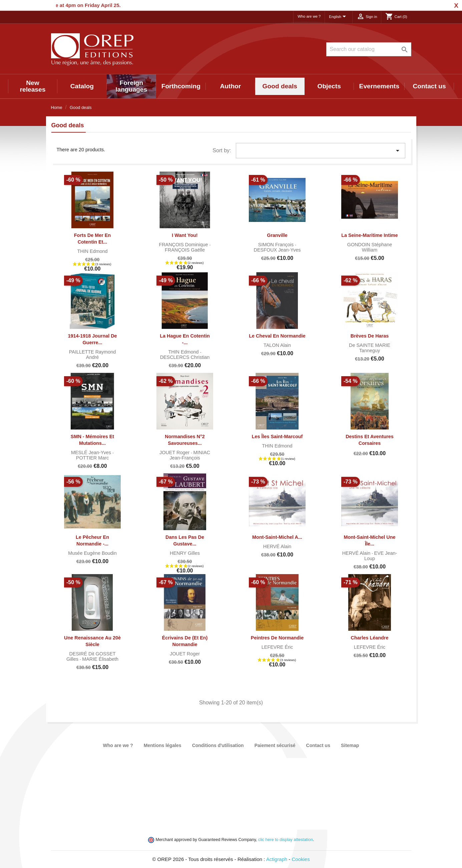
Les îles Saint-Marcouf (277, 436)
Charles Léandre (370, 638)
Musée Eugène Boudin (92, 553)
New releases (33, 86)
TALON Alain (277, 345)
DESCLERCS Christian (185, 357)
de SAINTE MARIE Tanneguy (370, 348)
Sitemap (350, 745)
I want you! (185, 235)
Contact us (429, 86)
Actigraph (277, 859)
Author (230, 86)
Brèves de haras (370, 336)
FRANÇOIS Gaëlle (185, 250)
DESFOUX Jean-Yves (277, 250)
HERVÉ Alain (277, 546)
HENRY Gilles (185, 553)
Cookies (301, 859)
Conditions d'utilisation (218, 745)
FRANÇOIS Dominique (184, 245)
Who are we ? (309, 16)
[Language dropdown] (339, 17)
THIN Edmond (92, 251)
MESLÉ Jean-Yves (92, 452)
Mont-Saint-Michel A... (277, 537)
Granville (277, 235)
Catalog (82, 86)
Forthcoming (181, 86)
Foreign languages (131, 86)
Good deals (280, 86)
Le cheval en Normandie (277, 336)
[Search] (369, 49)
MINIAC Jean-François (190, 455)
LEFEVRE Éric (277, 647)
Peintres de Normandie (277, 638)
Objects (329, 86)
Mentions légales (163, 745)
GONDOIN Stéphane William (370, 247)
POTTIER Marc (92, 458)
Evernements (379, 86)
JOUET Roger (175, 452)
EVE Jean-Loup (381, 556)
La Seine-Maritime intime (370, 235)
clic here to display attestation (286, 840)
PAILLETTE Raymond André (93, 355)
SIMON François (277, 245)
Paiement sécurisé (275, 745)
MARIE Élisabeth (100, 659)
